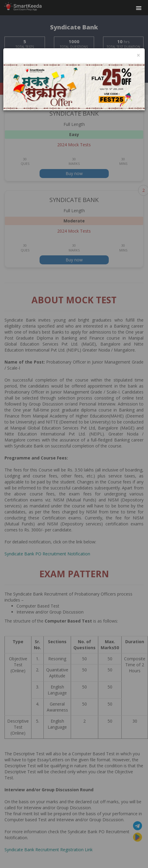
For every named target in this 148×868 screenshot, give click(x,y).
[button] (139, 8)
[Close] (138, 55)
